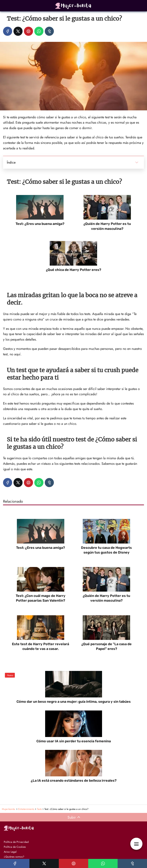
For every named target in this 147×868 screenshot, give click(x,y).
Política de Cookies (15, 847)
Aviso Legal (10, 852)
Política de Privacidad (16, 842)
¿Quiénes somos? (14, 857)
